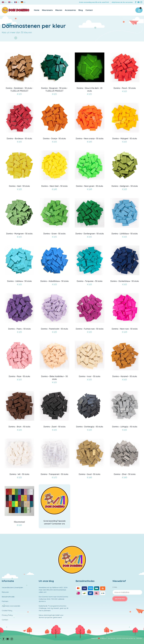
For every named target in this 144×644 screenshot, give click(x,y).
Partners (5, 601)
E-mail (115, 587)
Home (37, 10)
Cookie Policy (7, 610)
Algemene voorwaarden (11, 606)
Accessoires (70, 10)
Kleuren (59, 10)
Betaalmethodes (8, 597)
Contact (89, 10)
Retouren (5, 592)
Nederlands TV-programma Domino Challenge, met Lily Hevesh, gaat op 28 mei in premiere (53, 608)
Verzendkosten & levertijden (12, 587)
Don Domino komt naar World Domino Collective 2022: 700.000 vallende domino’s (53, 599)
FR (17, 2)
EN (4, 2)
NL (11, 2)
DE (23, 2)
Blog (81, 10)
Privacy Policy (7, 615)
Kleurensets (47, 10)
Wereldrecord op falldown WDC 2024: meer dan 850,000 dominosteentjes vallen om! (53, 590)
